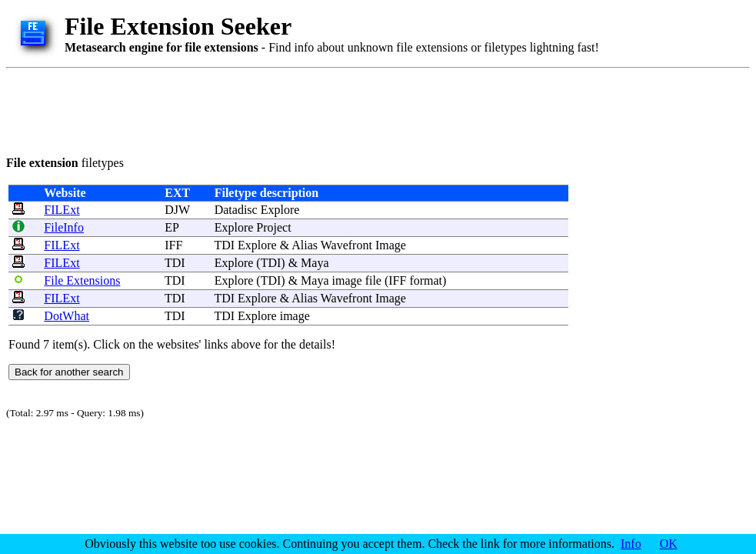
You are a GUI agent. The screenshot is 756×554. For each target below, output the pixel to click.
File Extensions (82, 280)
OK (669, 544)
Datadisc (236, 210)
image (347, 280)
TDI (175, 263)
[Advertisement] (286, 109)
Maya (315, 263)
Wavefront (346, 245)
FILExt (62, 210)
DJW (177, 210)
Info (631, 544)
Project (273, 227)
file (373, 280)
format (426, 280)
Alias (305, 245)
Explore (280, 210)
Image (391, 245)
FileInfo (64, 227)
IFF (173, 245)
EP (172, 227)
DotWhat (67, 316)
